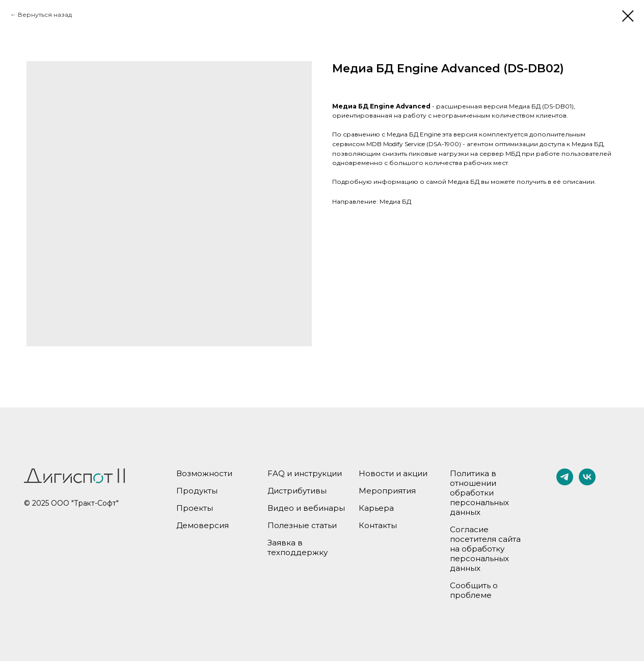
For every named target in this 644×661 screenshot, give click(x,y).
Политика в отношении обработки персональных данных (479, 493)
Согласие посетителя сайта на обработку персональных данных (485, 549)
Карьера (376, 508)
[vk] (587, 483)
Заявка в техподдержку (298, 547)
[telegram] (565, 483)
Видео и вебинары (306, 508)
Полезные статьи (302, 525)
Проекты (195, 508)
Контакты (378, 525)
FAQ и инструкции (305, 473)
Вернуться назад (45, 15)
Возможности (204, 473)
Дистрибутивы (297, 491)
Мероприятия (387, 491)
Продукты (197, 491)
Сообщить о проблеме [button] (474, 590)
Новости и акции (393, 473)
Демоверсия (203, 525)
